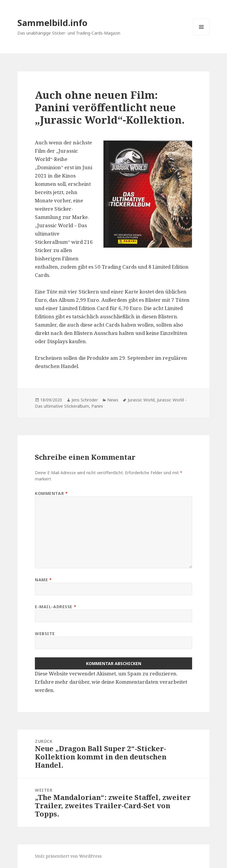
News (113, 400)
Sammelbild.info (52, 23)
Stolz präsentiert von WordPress (68, 856)
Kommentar (51, 493)
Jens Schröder (85, 400)
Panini (97, 406)
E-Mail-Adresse (56, 607)
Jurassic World (141, 400)
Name (43, 580)
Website (45, 634)
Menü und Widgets (201, 35)
